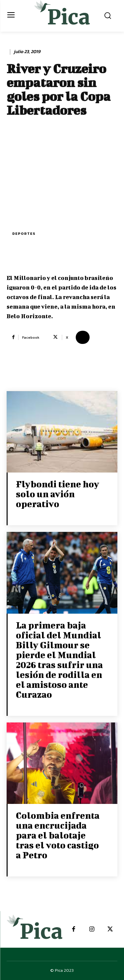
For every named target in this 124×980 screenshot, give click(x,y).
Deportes (24, 234)
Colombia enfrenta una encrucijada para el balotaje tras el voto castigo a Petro (58, 835)
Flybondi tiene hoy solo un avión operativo (58, 494)
